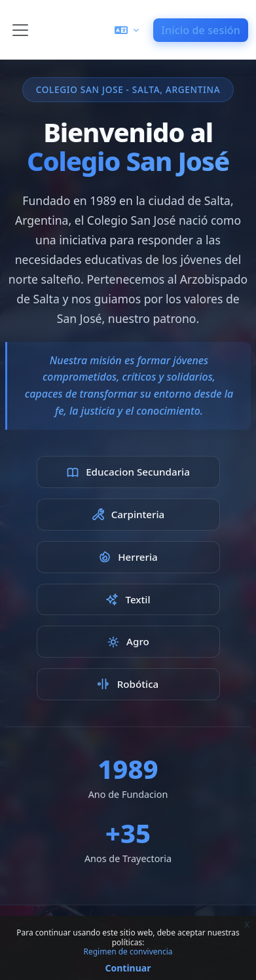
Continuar (128, 968)
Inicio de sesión (201, 30)
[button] (127, 30)
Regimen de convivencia (128, 952)
